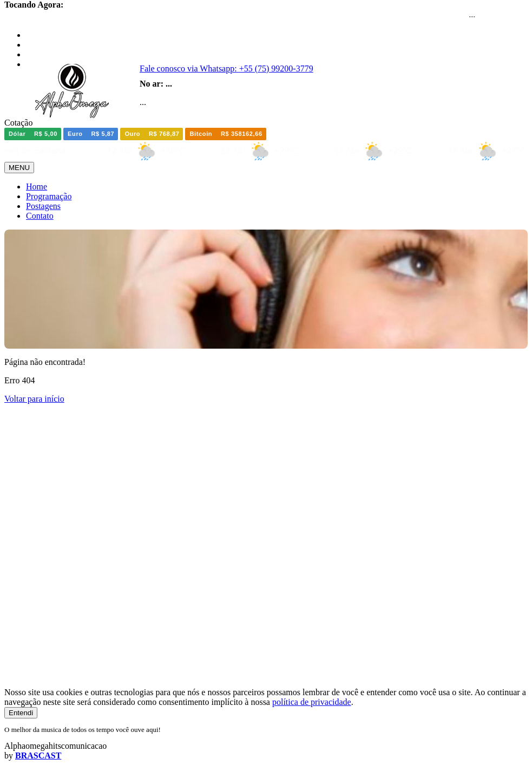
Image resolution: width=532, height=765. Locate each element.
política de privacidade (312, 702)
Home (37, 187)
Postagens (43, 206)
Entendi (21, 713)
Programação (49, 196)
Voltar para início (34, 399)
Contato (40, 216)
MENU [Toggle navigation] (19, 168)
